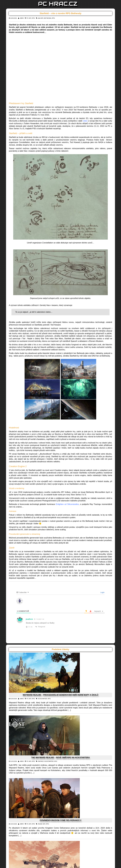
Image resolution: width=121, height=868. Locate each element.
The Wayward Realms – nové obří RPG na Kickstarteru (60, 758)
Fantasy (41, 761)
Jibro (22, 18)
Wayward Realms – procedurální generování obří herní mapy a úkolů (60, 695)
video (85, 121)
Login (102, 592)
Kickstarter (42, 699)
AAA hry (41, 18)
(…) (69, 710)
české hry (42, 824)
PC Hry (29, 18)
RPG (33, 18)
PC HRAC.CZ (58, 4)
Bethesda (48, 18)
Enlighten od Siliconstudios (67, 504)
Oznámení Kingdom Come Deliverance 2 (60, 820)
